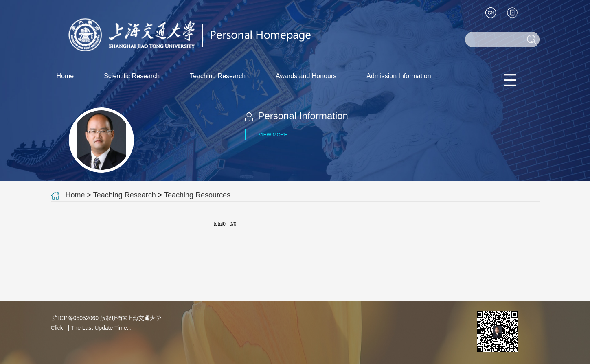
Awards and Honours (306, 76)
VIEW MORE (273, 135)
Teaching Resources (197, 195)
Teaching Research (218, 76)
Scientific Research (132, 76)
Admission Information (399, 76)
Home (65, 76)
